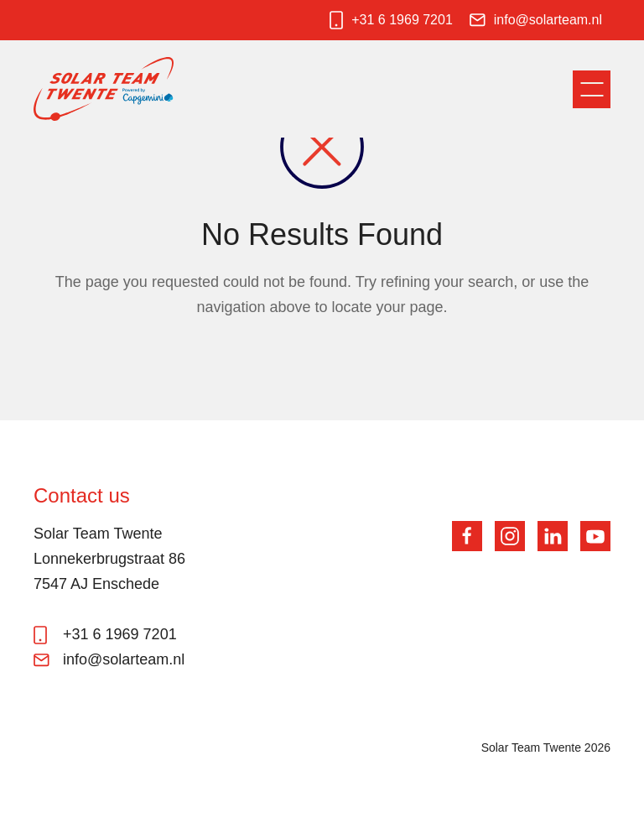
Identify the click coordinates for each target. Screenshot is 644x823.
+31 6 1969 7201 (402, 20)
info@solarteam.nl (548, 20)
